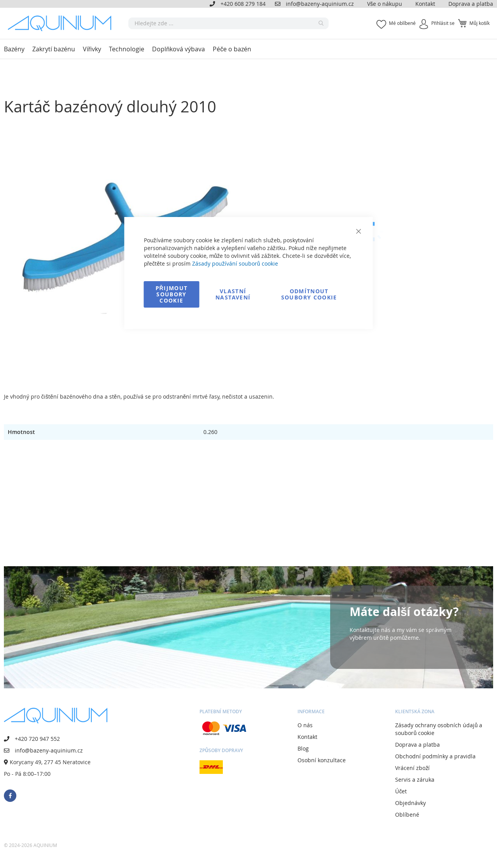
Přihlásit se (443, 23)
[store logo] (62, 23)
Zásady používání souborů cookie (235, 263)
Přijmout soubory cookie (172, 294)
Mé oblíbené (402, 23)
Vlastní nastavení (233, 294)
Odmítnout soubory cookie (309, 294)
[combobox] (229, 23)
